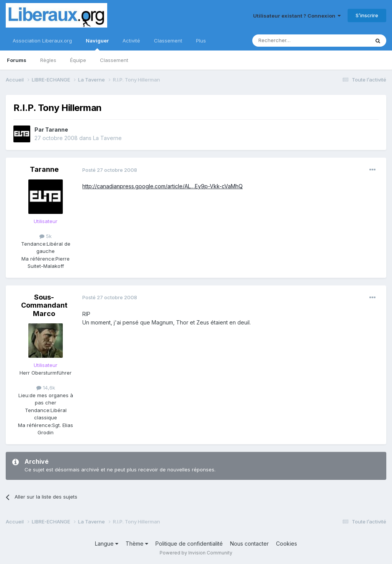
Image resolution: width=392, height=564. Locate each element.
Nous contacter (249, 544)
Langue (107, 544)
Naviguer (97, 44)
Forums (17, 60)
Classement (114, 60)
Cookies (287, 544)
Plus (201, 41)
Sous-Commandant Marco (44, 305)
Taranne (57, 130)
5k (46, 236)
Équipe (78, 60)
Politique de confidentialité (189, 544)
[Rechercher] (294, 41)
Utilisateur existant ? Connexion (297, 16)
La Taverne (107, 138)
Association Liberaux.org (42, 41)
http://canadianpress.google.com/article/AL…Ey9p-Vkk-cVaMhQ (163, 186)
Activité (131, 41)
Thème (137, 544)
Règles (48, 60)
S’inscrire (367, 15)
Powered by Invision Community (196, 553)
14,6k (46, 388)
